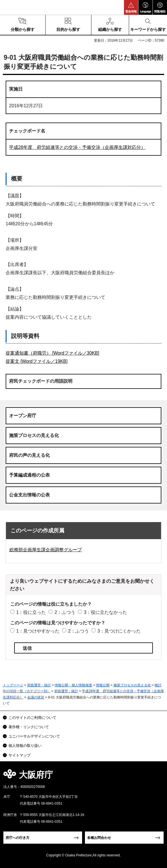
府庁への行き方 (18, 838)
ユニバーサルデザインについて (34, 736)
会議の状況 (36, 697)
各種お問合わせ (99, 838)
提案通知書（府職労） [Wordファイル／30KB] (52, 353)
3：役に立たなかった (105, 612)
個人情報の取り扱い (25, 746)
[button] (131, 7)
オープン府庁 (23, 416)
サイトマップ (20, 755)
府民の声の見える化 (29, 455)
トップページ (13, 685)
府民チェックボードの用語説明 (41, 381)
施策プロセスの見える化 (34, 435)
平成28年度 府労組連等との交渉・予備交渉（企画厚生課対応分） (77, 147)
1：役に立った (31, 612)
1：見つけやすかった (38, 631)
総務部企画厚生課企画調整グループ (46, 550)
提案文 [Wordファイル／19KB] (37, 361)
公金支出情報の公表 (29, 495)
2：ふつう (65, 612)
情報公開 (103, 685)
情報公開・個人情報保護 (73, 685)
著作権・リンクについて (29, 727)
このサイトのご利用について (32, 718)
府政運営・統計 (39, 685)
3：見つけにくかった (119, 631)
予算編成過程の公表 (29, 475)
